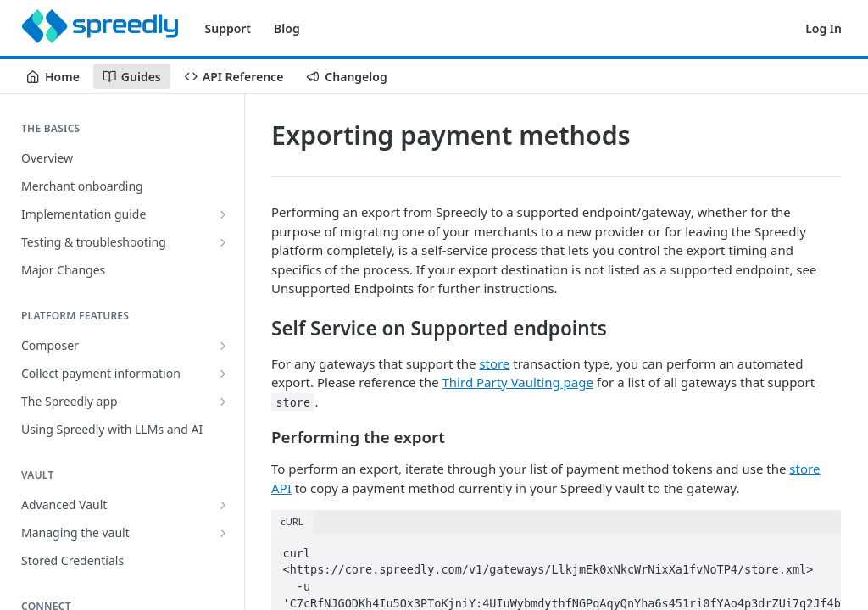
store (494, 363)
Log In (823, 28)
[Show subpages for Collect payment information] (223, 374)
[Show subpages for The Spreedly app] (223, 402)
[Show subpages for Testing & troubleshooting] (223, 242)
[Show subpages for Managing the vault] (223, 533)
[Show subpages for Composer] (223, 346)
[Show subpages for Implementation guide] (223, 214)
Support (228, 28)
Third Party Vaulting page (518, 382)
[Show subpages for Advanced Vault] (223, 505)
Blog (287, 28)
